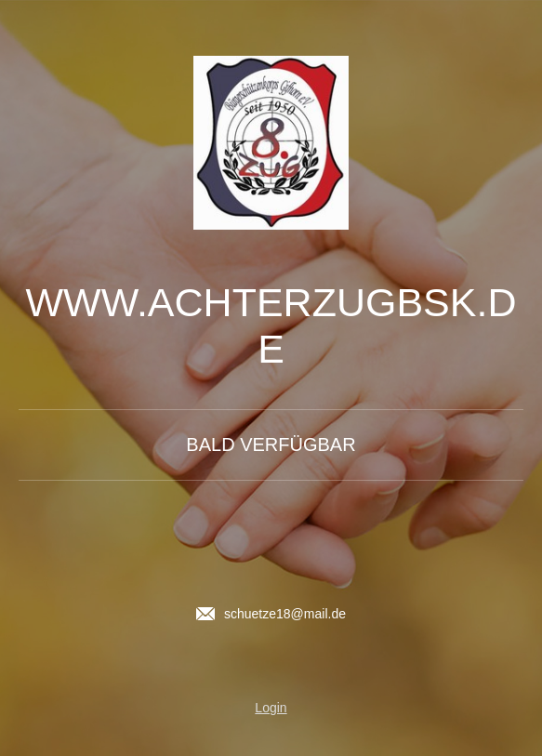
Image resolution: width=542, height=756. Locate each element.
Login (271, 708)
